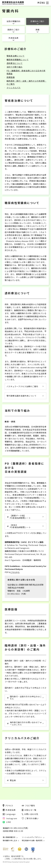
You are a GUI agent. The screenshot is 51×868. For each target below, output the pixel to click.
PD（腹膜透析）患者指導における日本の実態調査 (26, 72)
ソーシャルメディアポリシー (32, 837)
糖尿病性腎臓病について (18, 60)
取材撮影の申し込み (10, 840)
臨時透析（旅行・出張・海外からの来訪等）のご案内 (26, 82)
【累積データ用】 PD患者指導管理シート (19, 517)
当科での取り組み (15, 67)
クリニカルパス (14, 88)
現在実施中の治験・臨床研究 (32, 840)
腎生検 (12, 780)
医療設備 (11, 77)
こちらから (15, 572)
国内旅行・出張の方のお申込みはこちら (25, 698)
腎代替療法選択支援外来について (21, 396)
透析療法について (15, 63)
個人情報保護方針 (9, 837)
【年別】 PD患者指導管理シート (19, 526)
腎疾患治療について (16, 56)
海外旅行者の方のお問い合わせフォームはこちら (25, 723)
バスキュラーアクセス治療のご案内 (22, 386)
